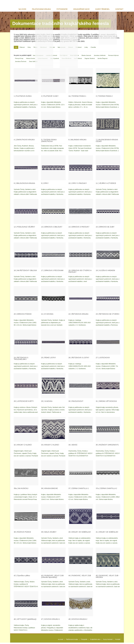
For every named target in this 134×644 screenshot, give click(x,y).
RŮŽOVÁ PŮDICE (22, 533)
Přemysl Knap (19, 60)
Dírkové (71, 49)
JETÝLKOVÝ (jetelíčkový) (25, 620)
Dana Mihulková (66, 60)
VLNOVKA (47, 402)
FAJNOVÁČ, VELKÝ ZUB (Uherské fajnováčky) (52, 578)
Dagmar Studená (90, 60)
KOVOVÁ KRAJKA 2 (78, 620)
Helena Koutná (31, 60)
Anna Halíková (74, 57)
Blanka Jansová (86, 57)
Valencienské (61, 49)
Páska (35, 49)
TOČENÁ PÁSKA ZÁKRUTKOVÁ (49, 142)
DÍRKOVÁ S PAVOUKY (79, 228)
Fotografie (65, 9)
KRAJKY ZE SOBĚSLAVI (80, 533)
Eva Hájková (64, 57)
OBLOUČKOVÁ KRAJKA (24, 185)
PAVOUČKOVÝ (76, 402)
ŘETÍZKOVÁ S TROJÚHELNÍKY (21, 360)
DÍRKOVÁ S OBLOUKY (52, 228)
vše (16, 49)
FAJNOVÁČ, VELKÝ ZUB (80, 577)
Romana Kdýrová (113, 57)
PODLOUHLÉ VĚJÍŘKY (24, 228)
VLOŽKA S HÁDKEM (105, 272)
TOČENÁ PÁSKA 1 (77, 97)
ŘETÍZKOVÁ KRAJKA (78, 315)
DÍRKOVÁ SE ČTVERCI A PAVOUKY (80, 273)
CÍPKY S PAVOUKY (78, 185)
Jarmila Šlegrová (102, 60)
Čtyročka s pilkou (22, 577)
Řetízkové (79, 49)
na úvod (28, 9)
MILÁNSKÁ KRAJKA (77, 141)
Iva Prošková (78, 60)
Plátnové (22, 49)
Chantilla (93, 49)
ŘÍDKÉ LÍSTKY (48, 359)
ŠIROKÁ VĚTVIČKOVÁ (106, 402)
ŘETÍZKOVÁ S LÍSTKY (79, 359)
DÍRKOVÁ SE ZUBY (105, 228)
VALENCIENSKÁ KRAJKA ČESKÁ (107, 142)
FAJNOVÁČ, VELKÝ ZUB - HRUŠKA (108, 578)
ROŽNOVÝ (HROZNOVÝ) (107, 446)
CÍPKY (45, 185)
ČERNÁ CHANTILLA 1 (79, 490)
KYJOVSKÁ (47, 315)
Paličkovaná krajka (46, 9)
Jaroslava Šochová (21, 63)
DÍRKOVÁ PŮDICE (23, 315)
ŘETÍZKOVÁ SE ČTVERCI (108, 315)
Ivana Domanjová (38, 57)
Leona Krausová (43, 60)
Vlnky (29, 49)
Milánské (52, 49)
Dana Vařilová (33, 63)
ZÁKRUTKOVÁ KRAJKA (24, 141)
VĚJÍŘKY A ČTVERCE (106, 185)
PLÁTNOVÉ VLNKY (50, 97)
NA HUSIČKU (21, 490)
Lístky (86, 49)
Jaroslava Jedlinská (100, 57)
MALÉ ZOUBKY (49, 533)
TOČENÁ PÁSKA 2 (104, 97)
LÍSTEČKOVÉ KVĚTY (24, 402)
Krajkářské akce (84, 9)
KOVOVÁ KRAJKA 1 (50, 620)
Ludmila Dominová (51, 57)
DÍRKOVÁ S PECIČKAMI (52, 272)
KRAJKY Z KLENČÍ (23, 446)
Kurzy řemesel (104, 9)
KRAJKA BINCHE (49, 490)
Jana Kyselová (55, 60)
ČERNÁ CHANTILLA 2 (106, 490)
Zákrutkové (43, 49)
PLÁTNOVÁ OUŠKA (23, 97)
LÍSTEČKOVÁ (103, 359)
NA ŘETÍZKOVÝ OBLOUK (25, 272)
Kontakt (120, 9)
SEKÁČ (73, 446)
